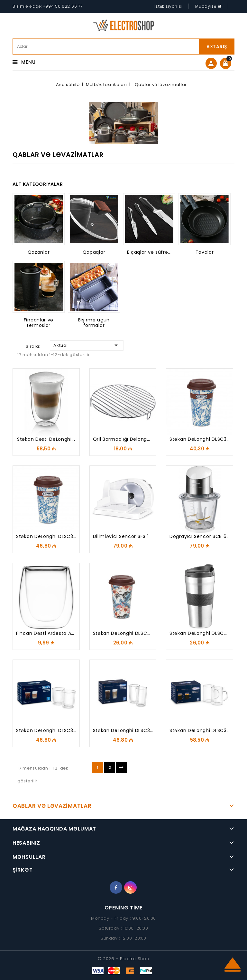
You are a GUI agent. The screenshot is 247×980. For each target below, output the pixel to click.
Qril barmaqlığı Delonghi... (124, 439)
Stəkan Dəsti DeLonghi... (46, 439)
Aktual (87, 345)
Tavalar (205, 252)
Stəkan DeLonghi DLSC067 (125, 633)
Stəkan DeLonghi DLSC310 (200, 439)
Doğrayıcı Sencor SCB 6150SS (205, 536)
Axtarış (217, 47)
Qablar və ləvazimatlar (52, 806)
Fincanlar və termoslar (39, 323)
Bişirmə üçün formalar (94, 323)
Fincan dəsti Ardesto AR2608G (53, 633)
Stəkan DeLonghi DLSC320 (201, 730)
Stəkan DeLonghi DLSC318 (47, 730)
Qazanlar (39, 252)
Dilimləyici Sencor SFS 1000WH (129, 536)
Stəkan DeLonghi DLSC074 (201, 633)
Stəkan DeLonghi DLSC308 (48, 536)
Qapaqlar (94, 252)
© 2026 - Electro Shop (124, 959)
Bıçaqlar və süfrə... (149, 252)
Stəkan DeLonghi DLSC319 (124, 730)
